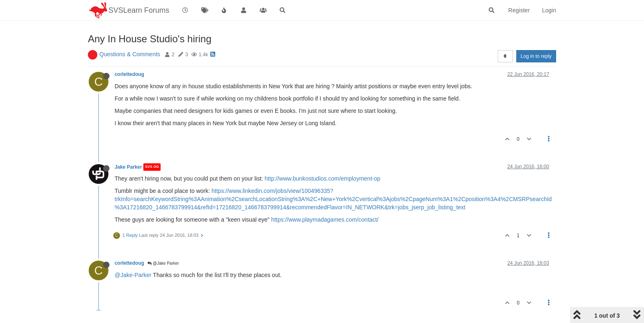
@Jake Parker (163, 263)
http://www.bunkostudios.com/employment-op (322, 179)
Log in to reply (536, 56)
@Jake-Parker (133, 275)
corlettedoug (129, 74)
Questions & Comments (130, 54)
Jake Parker (128, 167)
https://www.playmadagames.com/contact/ (325, 220)
